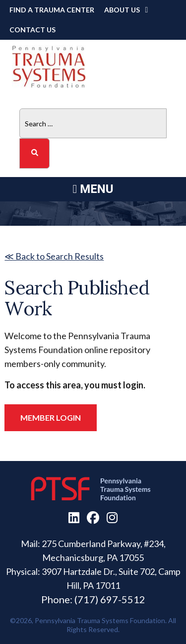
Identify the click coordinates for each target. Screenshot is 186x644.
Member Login (51, 417)
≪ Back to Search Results (54, 256)
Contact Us (32, 30)
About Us (122, 10)
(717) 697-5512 (110, 599)
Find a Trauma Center (52, 10)
